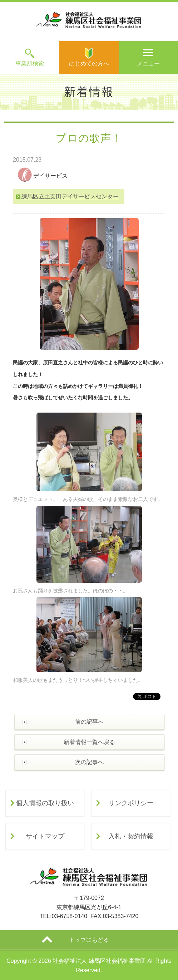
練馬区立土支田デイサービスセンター (70, 196)
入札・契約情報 (131, 836)
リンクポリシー (131, 803)
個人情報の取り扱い (45, 803)
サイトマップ (45, 836)
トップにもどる (89, 940)
